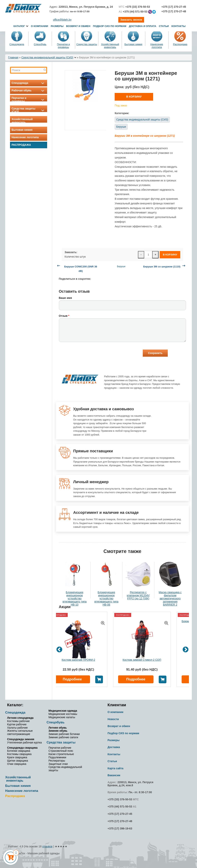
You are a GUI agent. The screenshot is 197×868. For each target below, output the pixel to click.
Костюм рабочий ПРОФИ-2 (78, 660)
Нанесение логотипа (157, 46)
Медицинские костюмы (63, 714)
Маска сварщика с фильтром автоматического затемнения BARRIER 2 (170, 598)
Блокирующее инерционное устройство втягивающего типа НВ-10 (75, 598)
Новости (113, 719)
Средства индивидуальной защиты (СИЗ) (47, 57)
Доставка (114, 747)
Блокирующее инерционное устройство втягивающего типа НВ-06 (106, 598)
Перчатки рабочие (60, 748)
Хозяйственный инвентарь (110, 46)
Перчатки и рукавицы (63, 46)
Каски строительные (61, 754)
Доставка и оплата (143, 26)
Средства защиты (87, 44)
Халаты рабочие (17, 728)
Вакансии (114, 775)
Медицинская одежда (63, 711)
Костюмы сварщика (19, 754)
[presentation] (88, 354)
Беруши (121, 127)
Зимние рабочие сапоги (63, 737)
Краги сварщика (17, 757)
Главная (13, 57)
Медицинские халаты (62, 717)
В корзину (134, 97)
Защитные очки (58, 764)
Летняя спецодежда (20, 718)
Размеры (57, 26)
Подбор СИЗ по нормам (110, 26)
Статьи (164, 26)
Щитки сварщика (18, 761)
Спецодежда (17, 44)
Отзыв (64, 316)
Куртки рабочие (17, 724)
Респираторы (57, 761)
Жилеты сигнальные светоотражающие (20, 732)
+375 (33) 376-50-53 (120, 799)
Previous (59, 650)
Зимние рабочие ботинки (64, 734)
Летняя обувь (58, 728)
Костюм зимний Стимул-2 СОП (142, 660)
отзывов (47, 846)
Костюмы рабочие (18, 721)
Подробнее (72, 679)
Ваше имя (65, 298)
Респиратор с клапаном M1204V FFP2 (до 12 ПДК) (138, 595)
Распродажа (180, 44)
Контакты (178, 26)
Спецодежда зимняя (21, 739)
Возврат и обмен (78, 26)
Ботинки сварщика (19, 751)
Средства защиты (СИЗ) (29, 110)
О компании (39, 26)
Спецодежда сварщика (22, 748)
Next (186, 650)
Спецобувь (40, 44)
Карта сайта (115, 768)
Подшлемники (57, 757)
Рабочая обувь (29, 90)
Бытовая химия (133, 44)
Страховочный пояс (61, 751)
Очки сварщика (17, 764)
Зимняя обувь (58, 731)
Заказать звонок (131, 20)
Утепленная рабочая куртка (24, 742)
